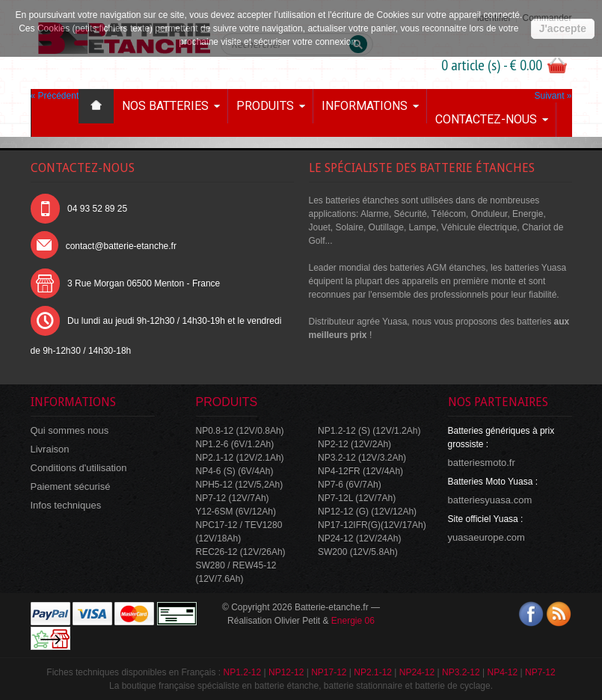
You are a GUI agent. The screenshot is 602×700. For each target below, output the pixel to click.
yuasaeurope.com (486, 537)
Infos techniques (66, 505)
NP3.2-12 (461, 672)
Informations (365, 106)
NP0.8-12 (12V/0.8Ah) (240, 431)
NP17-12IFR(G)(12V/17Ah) (372, 525)
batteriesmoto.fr (482, 463)
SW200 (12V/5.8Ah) (358, 552)
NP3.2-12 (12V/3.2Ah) (362, 458)
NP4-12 (502, 672)
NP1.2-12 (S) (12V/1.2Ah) (369, 431)
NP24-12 (417, 672)
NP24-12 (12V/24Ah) (359, 538)
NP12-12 (286, 672)
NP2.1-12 (373, 672)
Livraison (50, 449)
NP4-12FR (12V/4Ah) (360, 471)
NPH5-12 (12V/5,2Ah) (240, 485)
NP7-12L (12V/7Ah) (357, 498)
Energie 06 (353, 621)
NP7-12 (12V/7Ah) (233, 498)
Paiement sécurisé (71, 486)
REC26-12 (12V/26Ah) (241, 552)
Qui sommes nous (70, 430)
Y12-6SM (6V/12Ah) (236, 512)
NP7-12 (540, 672)
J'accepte (563, 28)
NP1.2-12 (242, 672)
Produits (265, 106)
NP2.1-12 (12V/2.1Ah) (240, 458)
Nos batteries (165, 106)
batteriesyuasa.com (490, 500)
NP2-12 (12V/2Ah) (354, 444)
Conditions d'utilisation (79, 468)
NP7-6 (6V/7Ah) (350, 485)
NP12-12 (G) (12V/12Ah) (367, 512)
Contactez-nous (486, 119)
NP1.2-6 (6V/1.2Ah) (235, 444)
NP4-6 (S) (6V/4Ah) (235, 471)
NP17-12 (329, 672)
